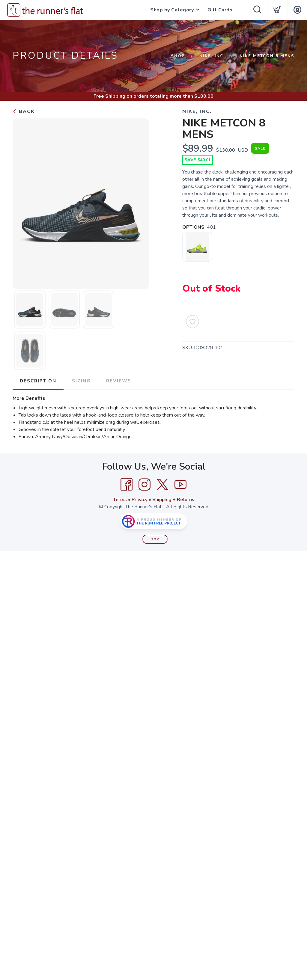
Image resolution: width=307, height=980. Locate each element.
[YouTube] (180, 485)
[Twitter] (162, 485)
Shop (178, 56)
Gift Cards (220, 10)
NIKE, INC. (212, 56)
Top (155, 539)
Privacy (140, 500)
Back (24, 111)
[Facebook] (127, 485)
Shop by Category (172, 10)
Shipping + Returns (173, 500)
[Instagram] (145, 485)
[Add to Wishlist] (192, 322)
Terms (120, 500)
